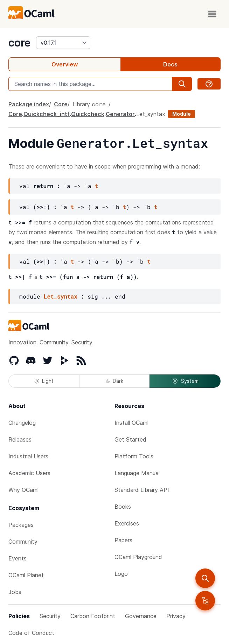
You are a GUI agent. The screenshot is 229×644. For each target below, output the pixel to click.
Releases (20, 439)
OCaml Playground (138, 557)
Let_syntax (151, 114)
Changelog (22, 423)
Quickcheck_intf (47, 114)
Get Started (130, 439)
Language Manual (137, 473)
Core (61, 104)
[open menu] (212, 14)
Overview (65, 64)
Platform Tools (134, 456)
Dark (114, 381)
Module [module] (182, 114)
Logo (121, 574)
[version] (63, 43)
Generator (120, 114)
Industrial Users (28, 456)
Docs (170, 64)
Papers (123, 540)
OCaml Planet (26, 575)
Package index (29, 104)
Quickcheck (88, 114)
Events (18, 558)
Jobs (15, 592)
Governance (141, 616)
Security (50, 616)
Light (44, 381)
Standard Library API (142, 490)
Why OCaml (23, 490)
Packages (21, 525)
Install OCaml (131, 423)
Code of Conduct (31, 633)
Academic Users (29, 473)
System (185, 381)
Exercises (127, 523)
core (19, 43)
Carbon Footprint (93, 616)
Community (23, 542)
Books (123, 507)
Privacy (176, 616)
